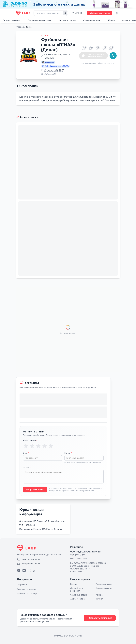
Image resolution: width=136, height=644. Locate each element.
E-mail (68, 453)
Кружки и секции (66, 20)
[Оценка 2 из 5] (32, 446)
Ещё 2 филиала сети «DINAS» (56, 66)
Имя (26, 453)
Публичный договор (27, 593)
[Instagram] (29, 570)
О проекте (22, 584)
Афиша (110, 20)
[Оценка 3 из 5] (38, 446)
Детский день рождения (38, 20)
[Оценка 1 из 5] (26, 446)
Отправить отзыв (35, 489)
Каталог (74, 584)
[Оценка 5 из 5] (51, 446)
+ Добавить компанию (100, 13)
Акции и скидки (78, 599)
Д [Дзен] (34, 570)
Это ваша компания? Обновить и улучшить (98, 63)
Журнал (100, 599)
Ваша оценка (30, 440)
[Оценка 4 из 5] (45, 446)
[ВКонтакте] (24, 570)
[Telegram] (19, 570)
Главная (20, 27)
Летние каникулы (104, 584)
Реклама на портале (27, 589)
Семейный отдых (90, 20)
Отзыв (27, 467)
